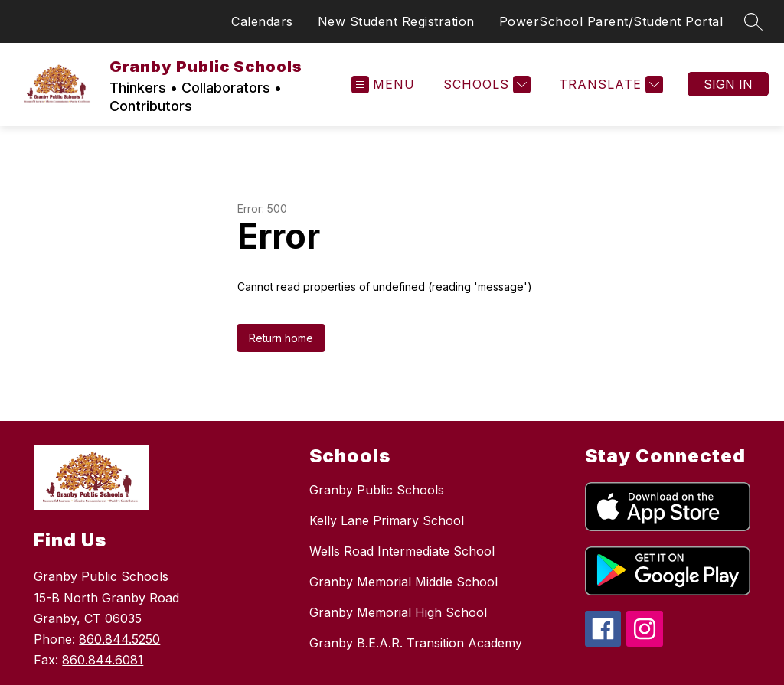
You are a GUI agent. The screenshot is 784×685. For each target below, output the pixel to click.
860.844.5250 (119, 639)
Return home (281, 338)
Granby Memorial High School (398, 612)
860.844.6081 (103, 660)
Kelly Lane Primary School (387, 520)
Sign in (728, 84)
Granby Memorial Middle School (403, 582)
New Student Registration (396, 21)
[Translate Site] (609, 85)
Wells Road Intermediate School (402, 551)
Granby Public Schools (377, 490)
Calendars (262, 21)
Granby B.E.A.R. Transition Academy (416, 643)
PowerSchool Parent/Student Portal (611, 21)
